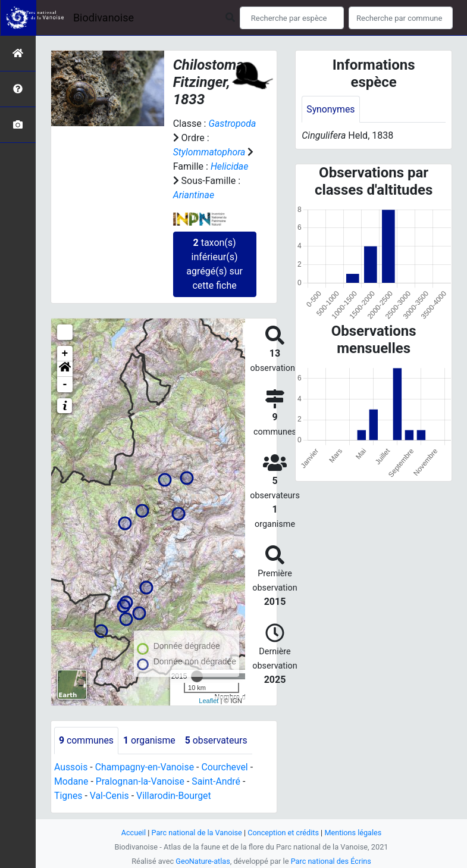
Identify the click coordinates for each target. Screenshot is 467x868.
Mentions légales (354, 833)
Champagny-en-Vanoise (145, 767)
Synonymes (331, 109)
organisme (150, 740)
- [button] (65, 385)
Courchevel (226, 767)
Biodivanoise (104, 18)
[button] (65, 369)
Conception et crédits (283, 833)
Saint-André (218, 781)
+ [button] (65, 354)
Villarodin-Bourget (175, 796)
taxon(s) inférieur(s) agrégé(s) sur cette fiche (214, 264)
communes (87, 740)
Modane (71, 781)
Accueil (132, 833)
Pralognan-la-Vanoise (141, 781)
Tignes (68, 796)
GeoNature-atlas (203, 861)
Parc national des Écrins (331, 861)
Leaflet (209, 701)
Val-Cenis (110, 796)
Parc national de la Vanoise (196, 833)
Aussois (71, 767)
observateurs (218, 740)
